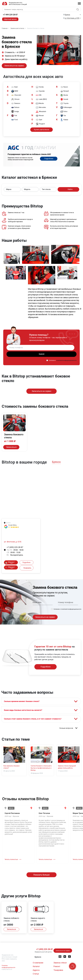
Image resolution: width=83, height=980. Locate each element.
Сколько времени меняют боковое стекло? (22, 702)
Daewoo (16, 103)
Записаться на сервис (14, 65)
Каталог (36, 966)
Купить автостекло (42, 129)
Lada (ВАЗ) (42, 99)
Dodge (15, 112)
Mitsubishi (41, 112)
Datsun (16, 107)
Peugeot (41, 124)
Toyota (65, 103)
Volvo (64, 112)
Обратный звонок (10, 19)
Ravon (64, 87)
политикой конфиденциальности (66, 360)
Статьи (36, 974)
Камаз (65, 120)
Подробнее (49, 158)
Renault (65, 91)
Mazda (40, 103)
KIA (39, 95)
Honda (40, 87)
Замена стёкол (60, 963)
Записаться (11, 447)
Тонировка (58, 970)
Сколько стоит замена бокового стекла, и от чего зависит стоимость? (33, 721)
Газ (63, 116)
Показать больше (41, 877)
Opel (39, 120)
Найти (68, 189)
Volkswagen (67, 107)
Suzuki (65, 99)
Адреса (36, 970)
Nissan (40, 116)
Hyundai (40, 91)
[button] (12, 189)
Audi (15, 87)
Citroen (16, 99)
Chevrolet (16, 95)
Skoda (64, 95)
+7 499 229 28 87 (10, 15)
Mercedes (41, 107)
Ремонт (57, 966)
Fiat (14, 116)
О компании (38, 963)
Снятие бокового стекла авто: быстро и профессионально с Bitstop (41, 771)
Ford (15, 120)
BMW (15, 91)
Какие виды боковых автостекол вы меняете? (24, 711)
